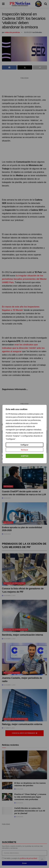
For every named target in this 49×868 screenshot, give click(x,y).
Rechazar (24, 450)
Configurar (24, 445)
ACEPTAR (25, 456)
